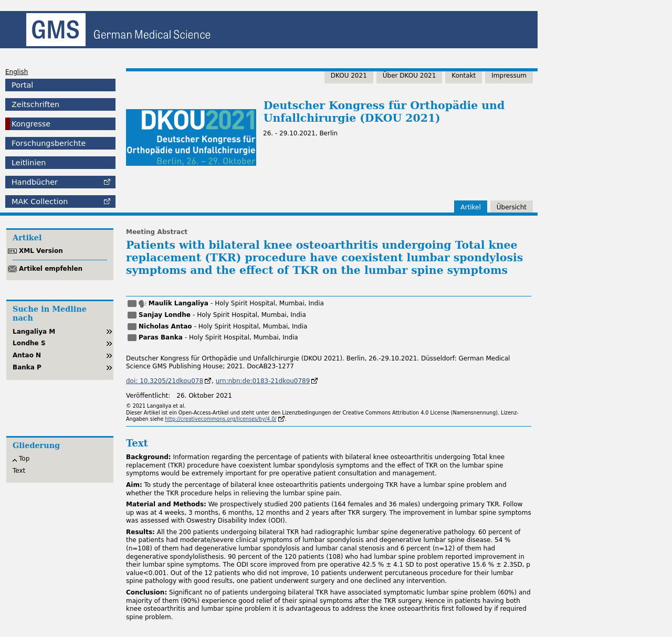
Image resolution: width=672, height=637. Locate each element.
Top (24, 459)
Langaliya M (34, 332)
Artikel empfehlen (51, 269)
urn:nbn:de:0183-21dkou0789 (263, 381)
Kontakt (464, 76)
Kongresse (31, 124)
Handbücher (35, 182)
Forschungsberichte (49, 143)
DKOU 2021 (349, 76)
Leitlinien (29, 163)
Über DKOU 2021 (409, 76)
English (17, 72)
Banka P (27, 367)
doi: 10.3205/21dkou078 (165, 381)
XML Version (41, 251)
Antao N (27, 355)
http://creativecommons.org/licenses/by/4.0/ (220, 419)
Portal (22, 85)
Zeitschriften (35, 104)
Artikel (470, 207)
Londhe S (29, 343)
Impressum (509, 76)
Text (19, 471)
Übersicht (512, 207)
